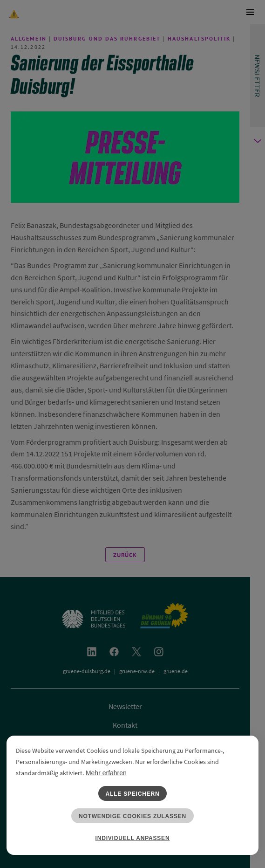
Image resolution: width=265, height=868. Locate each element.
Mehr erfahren (106, 773)
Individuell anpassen (133, 838)
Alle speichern (133, 794)
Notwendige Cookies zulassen (132, 816)
